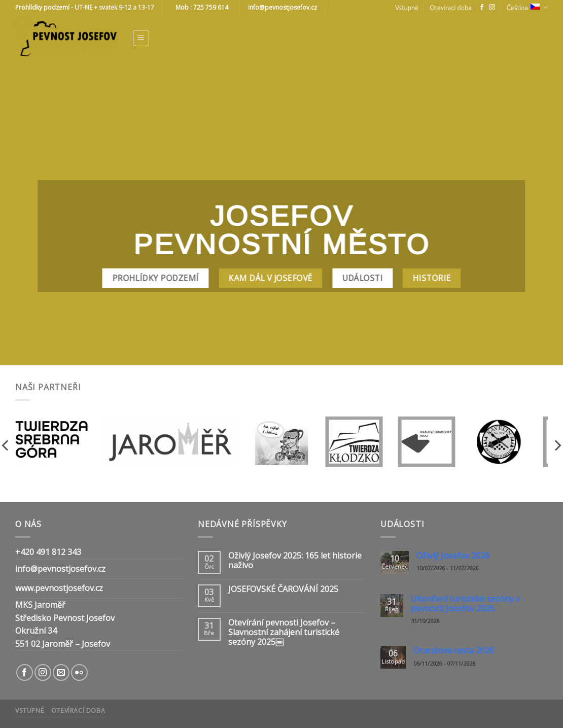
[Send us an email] (61, 672)
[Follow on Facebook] (482, 8)
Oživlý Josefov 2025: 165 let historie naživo (295, 561)
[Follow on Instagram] (492, 8)
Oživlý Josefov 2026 (453, 556)
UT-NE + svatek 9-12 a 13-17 (114, 7)
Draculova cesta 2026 (454, 651)
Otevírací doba (450, 8)
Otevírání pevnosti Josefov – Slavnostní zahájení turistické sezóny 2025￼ (284, 633)
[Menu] (141, 38)
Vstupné (407, 8)
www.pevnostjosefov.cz (59, 588)
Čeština (527, 7)
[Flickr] (79, 672)
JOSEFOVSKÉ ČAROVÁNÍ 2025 (283, 589)
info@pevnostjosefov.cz (60, 569)
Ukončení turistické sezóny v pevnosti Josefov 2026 (465, 604)
